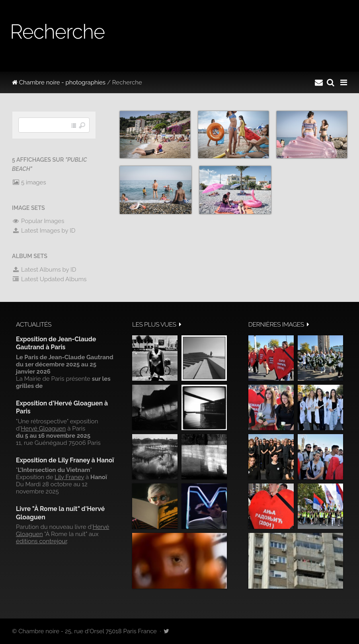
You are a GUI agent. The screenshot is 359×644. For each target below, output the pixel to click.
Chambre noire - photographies (59, 82)
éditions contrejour (41, 541)
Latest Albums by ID (44, 270)
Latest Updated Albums (49, 279)
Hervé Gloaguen (43, 429)
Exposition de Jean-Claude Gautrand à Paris (56, 343)
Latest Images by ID (44, 231)
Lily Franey (69, 477)
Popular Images (38, 221)
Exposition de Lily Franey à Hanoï (65, 460)
